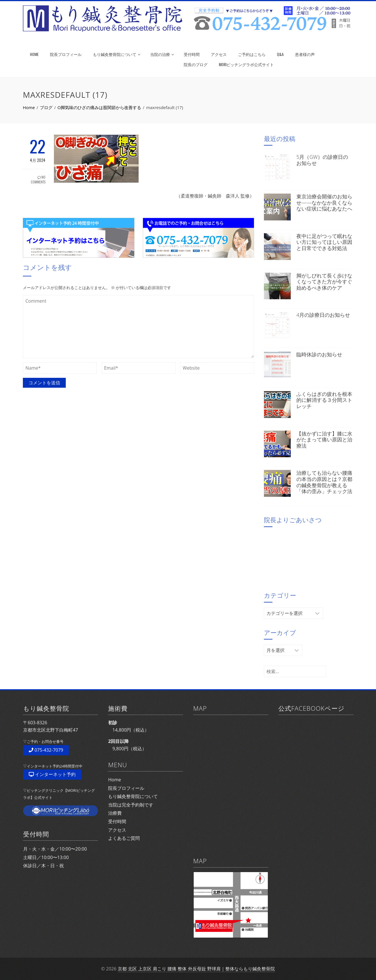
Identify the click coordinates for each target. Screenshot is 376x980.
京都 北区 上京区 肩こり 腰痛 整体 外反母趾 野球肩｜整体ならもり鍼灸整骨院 (196, 969)
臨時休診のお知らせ (319, 354)
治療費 (115, 813)
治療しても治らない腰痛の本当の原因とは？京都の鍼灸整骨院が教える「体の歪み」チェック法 (324, 482)
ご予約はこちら (252, 54)
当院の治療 (162, 54)
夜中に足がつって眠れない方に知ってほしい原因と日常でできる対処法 (324, 242)
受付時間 (192, 54)
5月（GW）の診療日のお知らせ (322, 160)
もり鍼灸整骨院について (117, 54)
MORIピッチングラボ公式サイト (246, 64)
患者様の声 (305, 54)
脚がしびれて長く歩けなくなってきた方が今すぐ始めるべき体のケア (324, 282)
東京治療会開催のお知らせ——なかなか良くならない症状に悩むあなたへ (324, 202)
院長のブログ (196, 64)
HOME (34, 54)
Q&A (280, 54)
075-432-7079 (46, 750)
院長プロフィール (66, 54)
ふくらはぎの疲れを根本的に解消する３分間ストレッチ (324, 400)
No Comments (38, 179)
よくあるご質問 (124, 838)
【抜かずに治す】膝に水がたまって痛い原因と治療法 (324, 440)
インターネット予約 (52, 774)
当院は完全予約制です (131, 805)
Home (114, 780)
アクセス (219, 54)
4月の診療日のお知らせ (323, 315)
